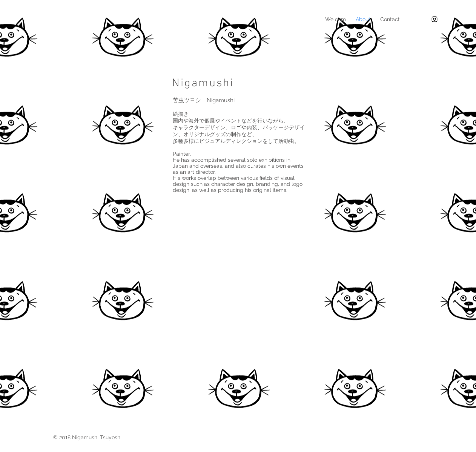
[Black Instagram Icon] (435, 19)
